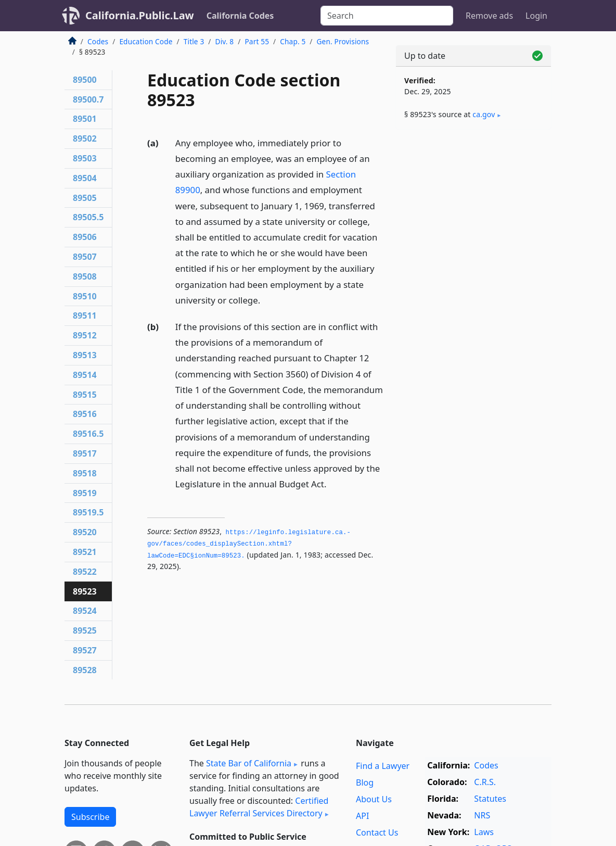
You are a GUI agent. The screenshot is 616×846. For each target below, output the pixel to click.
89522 (85, 572)
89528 (85, 670)
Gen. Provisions (343, 41)
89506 (85, 237)
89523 (85, 591)
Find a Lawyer (383, 766)
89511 (85, 315)
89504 (85, 178)
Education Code (146, 41)
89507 (85, 257)
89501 (85, 119)
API (362, 816)
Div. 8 (225, 41)
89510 (85, 296)
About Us (374, 799)
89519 (85, 493)
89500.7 (88, 99)
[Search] (387, 16)
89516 (85, 414)
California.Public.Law (140, 15)
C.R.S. (485, 782)
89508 (85, 276)
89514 (85, 375)
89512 (85, 335)
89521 (85, 552)
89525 (85, 630)
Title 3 (194, 41)
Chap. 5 (293, 41)
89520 (85, 532)
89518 (85, 473)
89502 (85, 138)
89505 (85, 198)
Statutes (490, 799)
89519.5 (88, 512)
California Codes (240, 16)
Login (536, 16)
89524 (85, 611)
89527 (85, 650)
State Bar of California (249, 763)
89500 (85, 80)
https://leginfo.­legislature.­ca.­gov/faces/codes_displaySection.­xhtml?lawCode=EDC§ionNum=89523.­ (249, 544)
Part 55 (257, 41)
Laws (484, 832)
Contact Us (377, 832)
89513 (85, 355)
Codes (98, 41)
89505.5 (88, 217)
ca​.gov (484, 114)
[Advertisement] (473, 209)
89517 (85, 453)
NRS (482, 815)
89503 (85, 158)
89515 (85, 395)
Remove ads (489, 16)
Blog (365, 782)
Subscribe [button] (90, 817)
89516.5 (88, 434)
